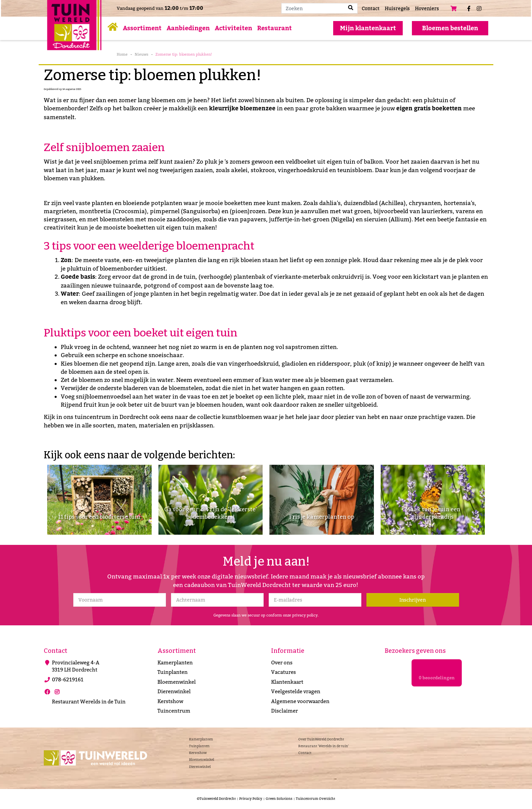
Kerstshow (170, 701)
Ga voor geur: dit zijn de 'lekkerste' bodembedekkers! (211, 512)
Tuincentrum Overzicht (316, 799)
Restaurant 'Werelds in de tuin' (324, 746)
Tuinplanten (173, 672)
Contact (305, 753)
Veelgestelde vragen (296, 692)
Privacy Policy (251, 799)
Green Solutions (279, 799)
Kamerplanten (175, 663)
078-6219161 (68, 680)
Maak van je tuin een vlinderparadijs (433, 512)
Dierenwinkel (174, 692)
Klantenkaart (287, 682)
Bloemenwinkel (177, 682)
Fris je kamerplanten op (322, 517)
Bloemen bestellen (450, 28)
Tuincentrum (174, 711)
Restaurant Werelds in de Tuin (89, 702)
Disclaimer (284, 711)
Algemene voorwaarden (300, 701)
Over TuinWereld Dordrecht (321, 739)
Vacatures (283, 672)
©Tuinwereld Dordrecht (216, 799)
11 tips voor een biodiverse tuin (99, 517)
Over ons (282, 663)
